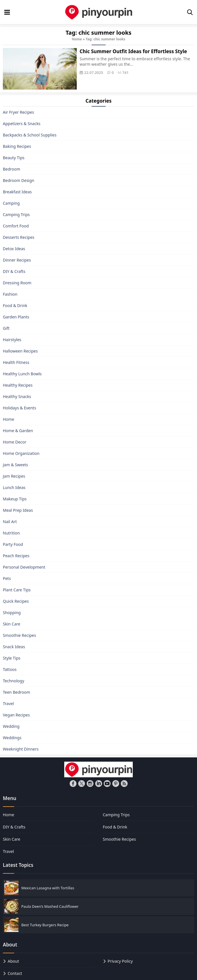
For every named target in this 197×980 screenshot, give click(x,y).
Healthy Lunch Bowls (22, 374)
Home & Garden (18, 431)
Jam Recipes (14, 476)
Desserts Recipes (19, 237)
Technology (14, 681)
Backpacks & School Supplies (30, 135)
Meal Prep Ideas (18, 510)
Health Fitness (16, 362)
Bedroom (12, 169)
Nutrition (11, 533)
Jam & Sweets (15, 465)
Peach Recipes (16, 556)
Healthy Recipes (18, 385)
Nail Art (10, 522)
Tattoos (10, 669)
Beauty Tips (14, 158)
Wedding (11, 726)
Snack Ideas (14, 647)
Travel (8, 704)
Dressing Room (17, 283)
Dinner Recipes (17, 260)
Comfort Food (16, 226)
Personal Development (24, 567)
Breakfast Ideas (17, 192)
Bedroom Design (18, 180)
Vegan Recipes (16, 715)
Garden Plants (16, 317)
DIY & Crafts (14, 271)
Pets (7, 578)
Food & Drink (15, 305)
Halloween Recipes (20, 351)
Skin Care (12, 624)
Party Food (13, 544)
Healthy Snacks (17, 396)
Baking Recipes (17, 146)
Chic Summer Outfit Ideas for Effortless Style (133, 51)
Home (77, 39)
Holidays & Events (19, 408)
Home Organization (21, 453)
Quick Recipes (16, 601)
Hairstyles (12, 340)
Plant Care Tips (17, 590)
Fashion (10, 294)
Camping (11, 203)
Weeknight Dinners (21, 749)
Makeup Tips (15, 499)
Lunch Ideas (14, 487)
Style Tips (12, 658)
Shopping (12, 613)
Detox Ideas (14, 249)
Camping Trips (16, 215)
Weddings (12, 738)
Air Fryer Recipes (18, 112)
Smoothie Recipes (19, 635)
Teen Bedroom (16, 692)
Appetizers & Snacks (22, 124)
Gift (6, 328)
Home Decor (15, 442)
